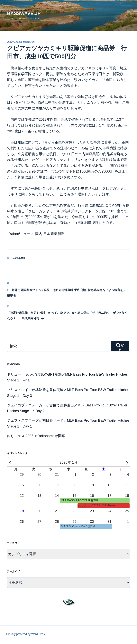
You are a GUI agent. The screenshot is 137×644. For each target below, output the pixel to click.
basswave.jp (24, 13)
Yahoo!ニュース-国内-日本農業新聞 (37, 234)
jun (32, 42)
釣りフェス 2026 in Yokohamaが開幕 (36, 436)
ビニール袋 (80, 148)
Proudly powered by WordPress (26, 634)
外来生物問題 (19, 258)
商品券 (33, 80)
